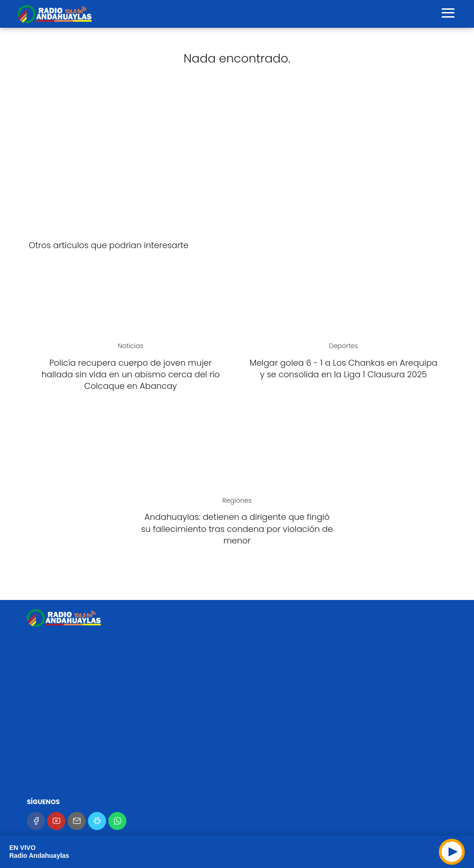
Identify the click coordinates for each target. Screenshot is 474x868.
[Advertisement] (237, 159)
